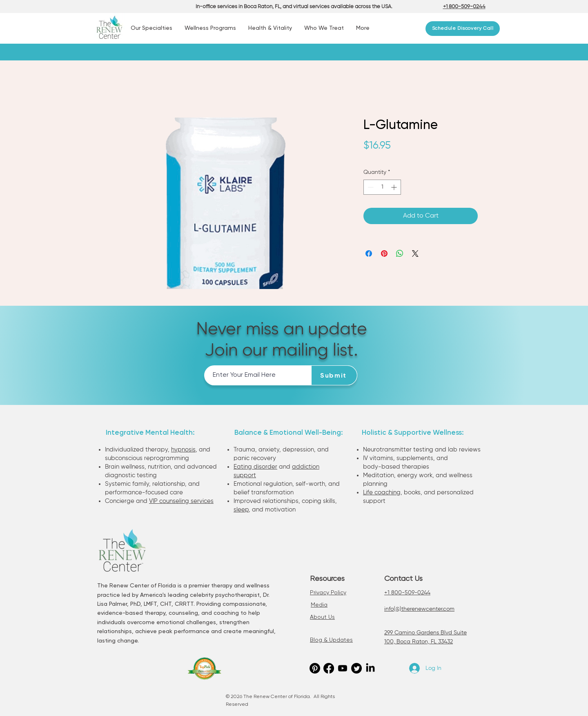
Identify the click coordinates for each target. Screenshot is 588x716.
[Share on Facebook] (369, 253)
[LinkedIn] (370, 668)
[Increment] (395, 187)
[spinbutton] (382, 187)
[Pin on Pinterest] (384, 253)
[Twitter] (356, 668)
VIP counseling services (181, 501)
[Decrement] (370, 187)
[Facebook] (329, 668)
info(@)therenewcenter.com (419, 609)
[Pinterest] (315, 668)
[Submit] (334, 375)
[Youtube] (343, 668)
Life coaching (382, 493)
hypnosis (183, 450)
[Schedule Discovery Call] (463, 29)
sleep (241, 510)
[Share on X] (415, 253)
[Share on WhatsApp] (400, 253)
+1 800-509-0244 (407, 593)
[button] (151, 28)
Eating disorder (255, 467)
